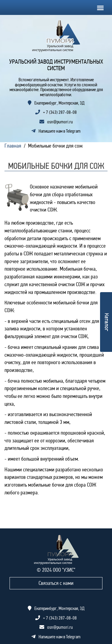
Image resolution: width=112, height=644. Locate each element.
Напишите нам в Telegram (56, 131)
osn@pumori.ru (60, 122)
